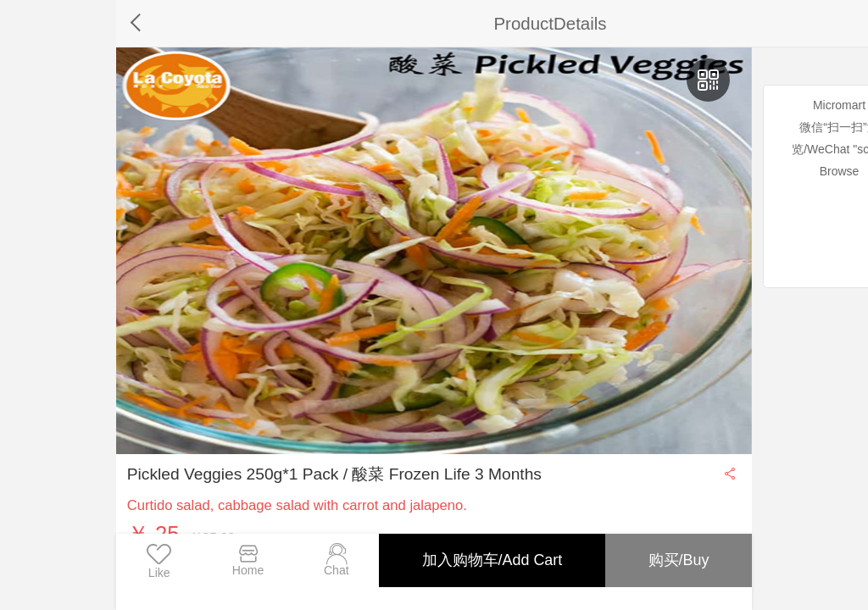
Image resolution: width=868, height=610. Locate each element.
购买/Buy (678, 560)
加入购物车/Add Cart (491, 560)
